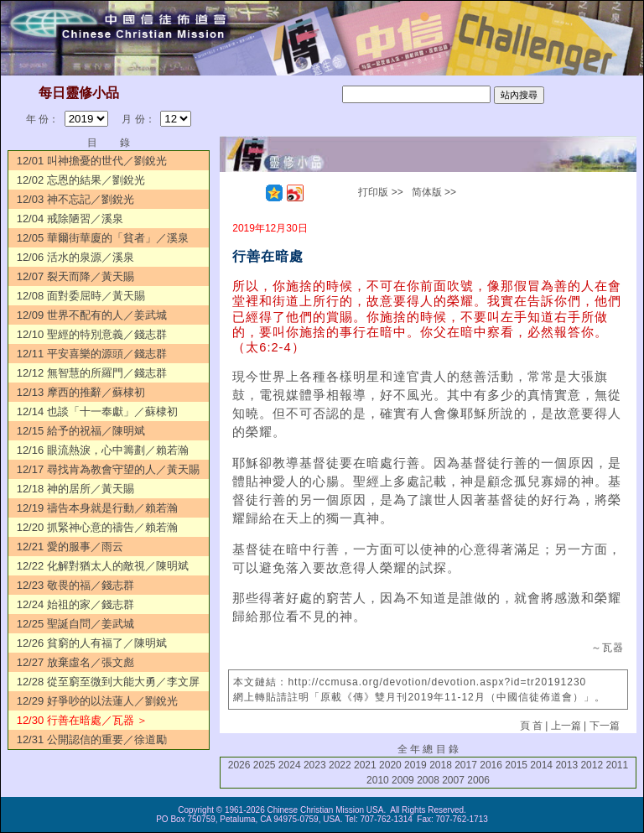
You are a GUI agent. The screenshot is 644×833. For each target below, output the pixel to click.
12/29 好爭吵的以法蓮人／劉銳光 (97, 701)
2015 (516, 765)
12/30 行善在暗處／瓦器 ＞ (83, 720)
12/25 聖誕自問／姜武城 (75, 624)
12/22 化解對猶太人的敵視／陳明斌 (103, 566)
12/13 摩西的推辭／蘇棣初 (81, 392)
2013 (566, 765)
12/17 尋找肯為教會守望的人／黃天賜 (108, 469)
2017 (466, 765)
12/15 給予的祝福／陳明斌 (81, 431)
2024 (290, 765)
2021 (365, 765)
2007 (453, 780)
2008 (428, 780)
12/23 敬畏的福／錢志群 (75, 585)
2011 (617, 765)
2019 (415, 765)
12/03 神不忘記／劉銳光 (75, 199)
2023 (315, 765)
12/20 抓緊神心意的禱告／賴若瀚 (97, 527)
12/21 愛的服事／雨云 (70, 547)
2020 (390, 765)
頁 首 (531, 726)
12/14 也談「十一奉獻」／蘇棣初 (97, 411)
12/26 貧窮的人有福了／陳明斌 (92, 643)
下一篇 (605, 726)
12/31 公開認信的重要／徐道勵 (92, 739)
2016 (491, 765)
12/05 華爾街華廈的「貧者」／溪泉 (103, 238)
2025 (265, 765)
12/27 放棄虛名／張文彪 (75, 662)
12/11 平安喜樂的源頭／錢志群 (92, 354)
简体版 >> (434, 192)
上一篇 (566, 726)
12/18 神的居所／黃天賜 (75, 489)
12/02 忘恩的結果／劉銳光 (81, 180)
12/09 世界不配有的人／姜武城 (92, 315)
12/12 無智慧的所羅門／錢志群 (92, 373)
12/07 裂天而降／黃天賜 (75, 276)
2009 (403, 780)
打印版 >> (380, 192)
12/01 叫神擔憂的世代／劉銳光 (92, 161)
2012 (592, 765)
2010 (378, 780)
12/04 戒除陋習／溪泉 (70, 219)
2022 (340, 765)
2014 (541, 765)
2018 (441, 765)
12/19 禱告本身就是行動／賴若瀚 (97, 508)
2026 (239, 765)
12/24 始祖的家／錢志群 (75, 604)
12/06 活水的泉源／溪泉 (75, 257)
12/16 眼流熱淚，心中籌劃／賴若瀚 (103, 450)
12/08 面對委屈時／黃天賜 (81, 296)
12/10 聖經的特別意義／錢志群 (92, 334)
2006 (478, 780)
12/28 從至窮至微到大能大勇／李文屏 (108, 682)
